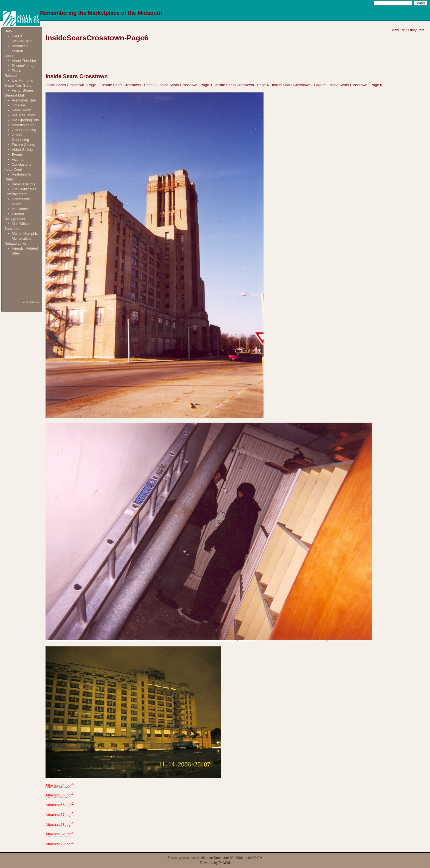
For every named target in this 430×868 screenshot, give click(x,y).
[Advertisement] (22, 278)
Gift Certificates (24, 189)
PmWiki (224, 863)
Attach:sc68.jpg (58, 825)
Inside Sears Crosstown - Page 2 (129, 85)
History (411, 30)
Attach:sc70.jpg (58, 844)
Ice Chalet (20, 209)
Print (421, 30)
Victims (18, 159)
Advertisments (23, 125)
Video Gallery (22, 150)
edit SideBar (31, 302)
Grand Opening (24, 130)
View (395, 30)
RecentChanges (25, 66)
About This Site (24, 61)
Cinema (18, 214)
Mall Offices (21, 224)
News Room (22, 110)
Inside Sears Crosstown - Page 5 (299, 85)
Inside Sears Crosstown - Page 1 (72, 85)
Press (16, 71)
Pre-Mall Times (24, 115)
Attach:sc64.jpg (58, 785)
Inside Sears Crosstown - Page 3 (185, 85)
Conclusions (22, 164)
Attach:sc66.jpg (58, 805)
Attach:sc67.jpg (58, 815)
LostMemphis (22, 80)
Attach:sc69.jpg (58, 834)
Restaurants (21, 174)
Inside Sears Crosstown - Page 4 (242, 85)
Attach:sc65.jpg (58, 795)
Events (17, 155)
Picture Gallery (23, 145)
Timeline (19, 105)
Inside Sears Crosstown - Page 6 (356, 85)
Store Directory (24, 184)
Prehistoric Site (24, 100)
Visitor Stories (23, 90)
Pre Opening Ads (25, 120)
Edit (403, 30)
